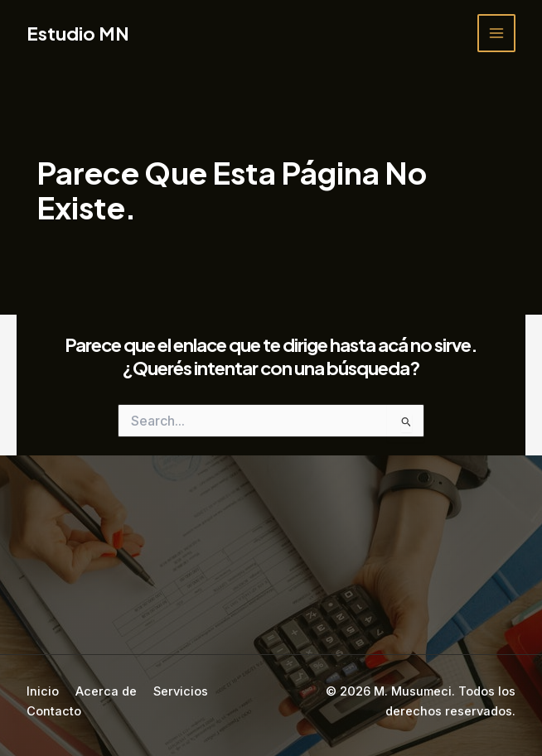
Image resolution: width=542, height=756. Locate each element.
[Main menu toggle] (496, 33)
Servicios (181, 691)
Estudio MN (78, 33)
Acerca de (106, 691)
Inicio (43, 691)
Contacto (54, 711)
